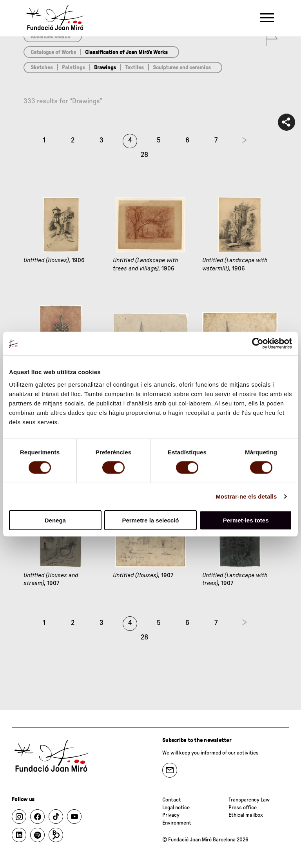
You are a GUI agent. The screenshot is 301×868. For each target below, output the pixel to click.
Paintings (73, 68)
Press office (243, 808)
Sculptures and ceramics (182, 68)
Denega (55, 520)
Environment (177, 823)
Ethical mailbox (246, 815)
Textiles (134, 68)
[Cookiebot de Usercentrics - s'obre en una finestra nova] (258, 344)
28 (144, 155)
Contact (172, 800)
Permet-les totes (246, 520)
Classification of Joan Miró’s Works (126, 52)
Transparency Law (249, 800)
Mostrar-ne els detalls (246, 496)
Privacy (171, 815)
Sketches (42, 68)
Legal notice (176, 808)
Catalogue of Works (53, 52)
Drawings (105, 68)
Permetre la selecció (150, 520)
